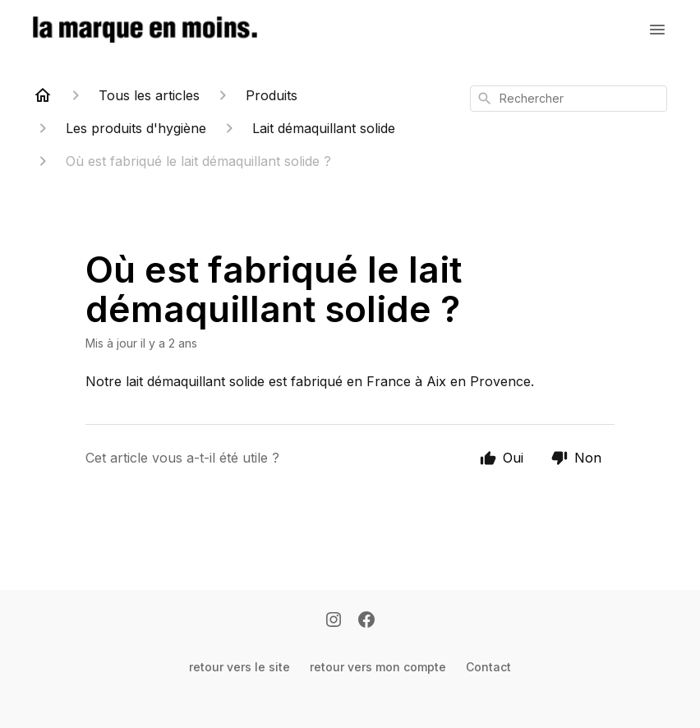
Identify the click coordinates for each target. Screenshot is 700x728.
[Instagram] (334, 621)
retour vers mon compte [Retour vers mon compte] (378, 667)
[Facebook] (366, 621)
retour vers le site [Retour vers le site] (239, 667)
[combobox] (569, 99)
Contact (488, 667)
